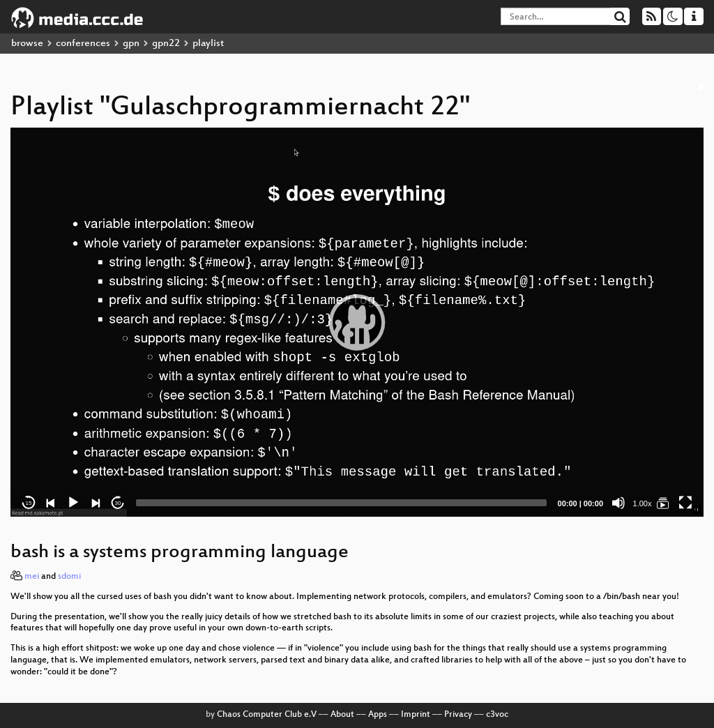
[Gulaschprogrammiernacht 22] (663, 503)
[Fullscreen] (685, 503)
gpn (131, 44)
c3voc (497, 715)
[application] (357, 322)
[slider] (341, 503)
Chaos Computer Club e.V (267, 715)
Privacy (458, 715)
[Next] (96, 503)
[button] (357, 322)
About (342, 715)
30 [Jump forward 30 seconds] (118, 503)
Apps (378, 715)
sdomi (69, 577)
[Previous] (51, 503)
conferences (83, 44)
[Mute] (618, 503)
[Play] (73, 503)
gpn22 (166, 44)
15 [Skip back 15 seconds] (29, 503)
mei (32, 577)
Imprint (416, 715)
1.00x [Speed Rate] (643, 503)
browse (27, 44)
